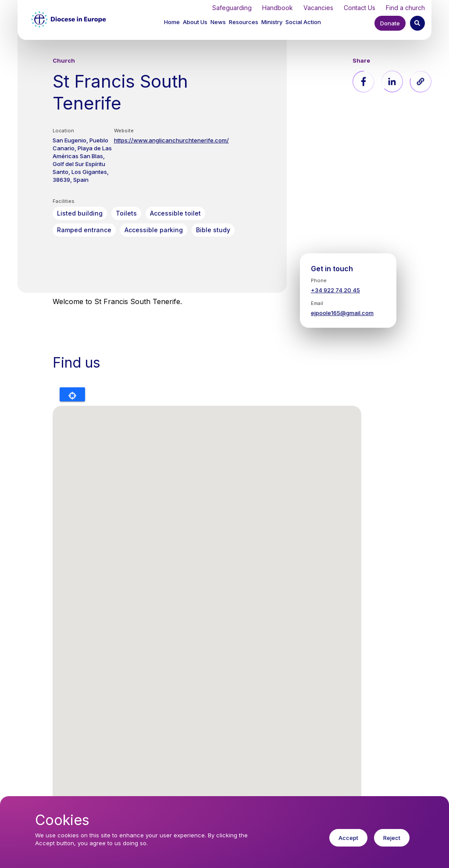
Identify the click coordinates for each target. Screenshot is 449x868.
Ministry (272, 22)
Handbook (278, 8)
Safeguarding (232, 8)
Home (172, 22)
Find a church (405, 8)
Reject (392, 838)
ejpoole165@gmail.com (342, 313)
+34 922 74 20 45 (335, 290)
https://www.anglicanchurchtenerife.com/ (171, 140)
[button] (196, 23)
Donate (390, 23)
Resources (244, 22)
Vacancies (318, 8)
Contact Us (360, 8)
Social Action (303, 22)
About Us (195, 22)
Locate (72, 394)
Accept (348, 838)
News (218, 22)
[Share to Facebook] (363, 81)
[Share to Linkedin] (392, 81)
